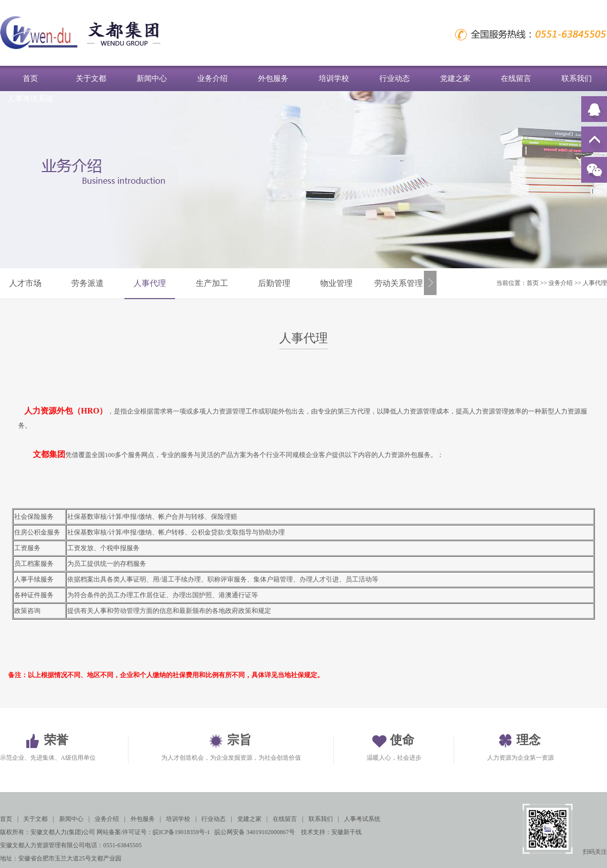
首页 (30, 78)
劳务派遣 (88, 283)
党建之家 (455, 78)
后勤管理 (274, 283)
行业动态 (395, 78)
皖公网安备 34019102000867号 (255, 832)
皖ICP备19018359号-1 (181, 832)
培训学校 (334, 78)
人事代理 (150, 283)
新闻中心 (152, 78)
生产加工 (212, 283)
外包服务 (273, 78)
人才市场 (25, 283)
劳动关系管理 (399, 283)
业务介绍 (212, 78)
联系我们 (577, 78)
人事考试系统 (30, 99)
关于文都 (91, 78)
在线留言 (516, 78)
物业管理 (336, 283)
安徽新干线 (346, 832)
